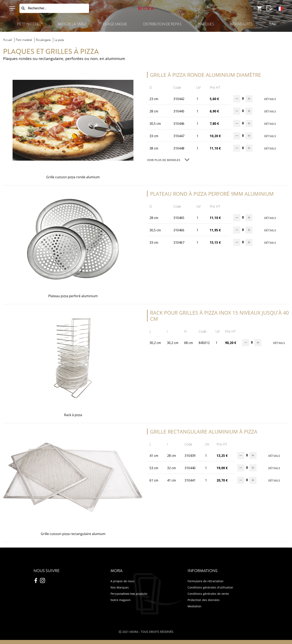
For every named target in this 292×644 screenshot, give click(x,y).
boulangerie (43, 40)
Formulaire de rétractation (206, 581)
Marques (206, 24)
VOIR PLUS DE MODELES (164, 160)
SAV (272, 24)
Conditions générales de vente (208, 594)
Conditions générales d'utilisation (210, 587)
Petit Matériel (29, 24)
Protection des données (204, 600)
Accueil (8, 40)
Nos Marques (120, 587)
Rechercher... (37, 8)
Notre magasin (121, 600)
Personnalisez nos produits (129, 594)
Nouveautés (242, 24)
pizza (59, 40)
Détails (270, 99)
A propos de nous (122, 581)
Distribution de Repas (163, 24)
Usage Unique (115, 24)
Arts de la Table (72, 24)
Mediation (194, 606)
